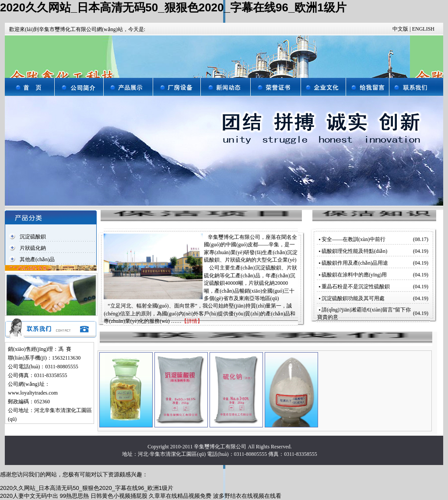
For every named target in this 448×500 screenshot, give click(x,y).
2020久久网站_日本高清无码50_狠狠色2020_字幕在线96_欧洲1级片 (173, 7)
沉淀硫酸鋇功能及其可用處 (353, 298)
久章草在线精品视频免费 (180, 496)
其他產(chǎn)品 (37, 259)
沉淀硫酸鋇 (33, 237)
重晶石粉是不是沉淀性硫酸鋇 (356, 287)
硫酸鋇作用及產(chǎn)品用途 (355, 263)
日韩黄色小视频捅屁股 (119, 496)
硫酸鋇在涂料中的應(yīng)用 (354, 275)
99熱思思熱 (74, 496)
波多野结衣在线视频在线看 (247, 496)
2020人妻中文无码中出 (29, 496)
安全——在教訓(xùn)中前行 (353, 239)
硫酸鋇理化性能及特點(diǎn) (354, 251)
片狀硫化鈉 (33, 248)
